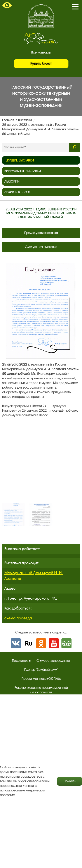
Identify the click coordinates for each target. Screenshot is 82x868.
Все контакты (41, 52)
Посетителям (22, 661)
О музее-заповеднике (53, 661)
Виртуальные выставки (23, 171)
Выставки (25, 120)
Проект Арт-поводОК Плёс (41, 679)
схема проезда (18, 618)
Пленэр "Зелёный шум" (41, 670)
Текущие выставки (19, 160)
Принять (70, 781)
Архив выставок (17, 192)
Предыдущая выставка (41, 233)
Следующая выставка (41, 247)
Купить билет (41, 64)
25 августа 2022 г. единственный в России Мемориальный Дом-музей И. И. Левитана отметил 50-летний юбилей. (40, 129)
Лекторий (12, 181)
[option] (14, 515)
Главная (9, 120)
